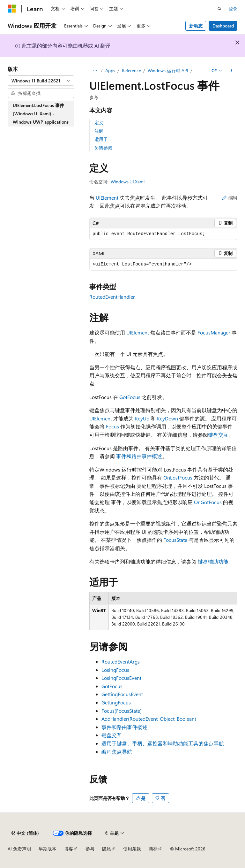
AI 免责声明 (19, 849)
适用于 (101, 139)
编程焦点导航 (117, 752)
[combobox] (41, 81)
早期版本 (48, 849)
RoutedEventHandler (112, 297)
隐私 (107, 849)
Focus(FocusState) (122, 711)
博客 (69, 849)
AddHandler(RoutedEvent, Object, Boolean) (149, 719)
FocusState (175, 540)
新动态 (196, 26)
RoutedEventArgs (121, 661)
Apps (110, 70)
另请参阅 (103, 148)
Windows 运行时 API (168, 70)
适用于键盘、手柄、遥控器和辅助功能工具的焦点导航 (163, 743)
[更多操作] (232, 71)
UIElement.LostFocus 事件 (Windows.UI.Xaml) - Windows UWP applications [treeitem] (41, 113)
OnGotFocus (208, 502)
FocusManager (214, 332)
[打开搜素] (219, 9)
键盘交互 (218, 435)
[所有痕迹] (95, 71)
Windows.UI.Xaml (128, 182)
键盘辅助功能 (213, 561)
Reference (131, 70)
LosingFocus (115, 670)
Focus (112, 426)
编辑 (230, 198)
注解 (99, 131)
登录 (233, 8)
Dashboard (223, 26)
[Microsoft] (12, 9)
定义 (99, 123)
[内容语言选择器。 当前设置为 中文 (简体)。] (25, 833)
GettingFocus (116, 702)
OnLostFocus (178, 477)
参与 (90, 849)
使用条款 (132, 849)
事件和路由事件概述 (139, 456)
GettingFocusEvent (122, 694)
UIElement (107, 198)
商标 (153, 849)
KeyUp (142, 418)
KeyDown (167, 418)
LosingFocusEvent (121, 678)
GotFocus (130, 397)
